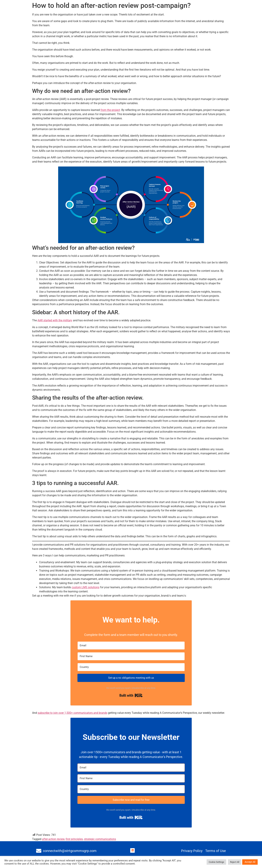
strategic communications (100, 839)
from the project (110, 110)
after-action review (53, 839)
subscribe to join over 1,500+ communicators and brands (72, 713)
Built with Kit (131, 695)
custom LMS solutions (86, 587)
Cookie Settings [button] (216, 862)
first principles (74, 839)
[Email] (131, 646)
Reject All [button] (235, 862)
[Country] (131, 667)
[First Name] (131, 656)
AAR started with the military (55, 320)
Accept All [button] (250, 862)
